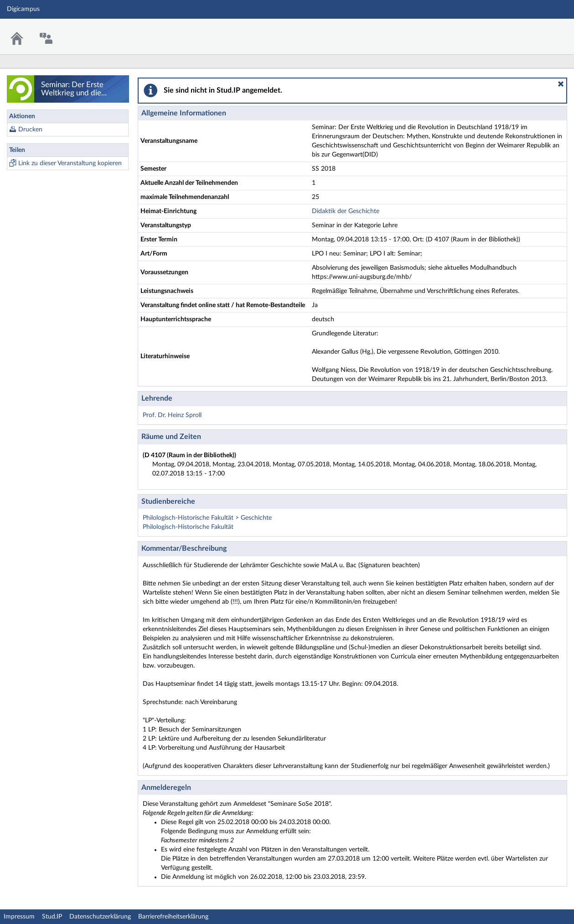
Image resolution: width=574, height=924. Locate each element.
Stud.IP (52, 917)
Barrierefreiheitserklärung (173, 917)
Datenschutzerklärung (100, 917)
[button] (561, 84)
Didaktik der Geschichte (346, 211)
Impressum (19, 917)
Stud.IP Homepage (539, 31)
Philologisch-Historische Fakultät (188, 527)
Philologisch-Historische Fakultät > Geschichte (207, 518)
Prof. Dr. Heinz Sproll (172, 415)
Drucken (30, 130)
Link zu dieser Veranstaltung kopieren (70, 163)
